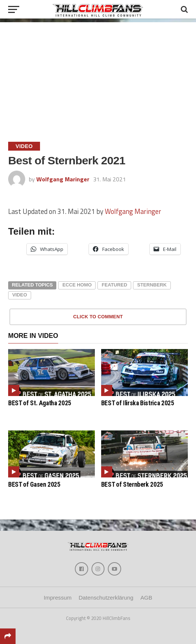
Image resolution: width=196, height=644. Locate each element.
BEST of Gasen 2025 (34, 484)
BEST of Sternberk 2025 (132, 484)
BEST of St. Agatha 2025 (40, 403)
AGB (146, 598)
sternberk (152, 285)
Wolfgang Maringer (63, 179)
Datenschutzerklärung (106, 598)
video (20, 295)
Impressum (58, 598)
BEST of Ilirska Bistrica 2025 (138, 403)
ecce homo (77, 285)
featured (114, 285)
